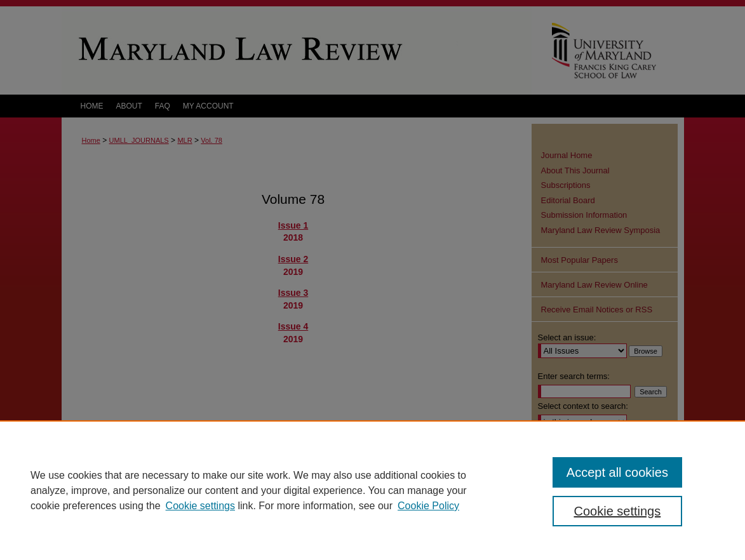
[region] (372, 490)
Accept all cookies (617, 472)
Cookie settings (200, 506)
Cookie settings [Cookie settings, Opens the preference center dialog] (618, 511)
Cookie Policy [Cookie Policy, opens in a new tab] (428, 506)
